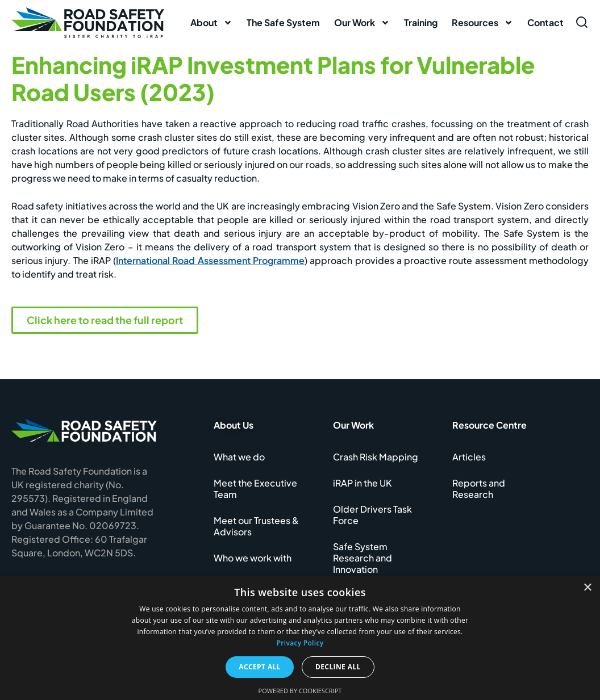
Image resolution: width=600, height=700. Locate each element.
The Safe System (283, 22)
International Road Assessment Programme (210, 260)
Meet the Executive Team (255, 489)
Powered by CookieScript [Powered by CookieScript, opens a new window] (300, 691)
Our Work (362, 23)
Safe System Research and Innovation (363, 558)
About (211, 23)
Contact (545, 22)
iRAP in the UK (363, 483)
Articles (469, 457)
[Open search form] (582, 22)
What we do (239, 457)
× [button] (587, 588)
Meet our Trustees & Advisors (256, 526)
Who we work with (253, 558)
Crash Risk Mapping (376, 457)
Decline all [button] (338, 667)
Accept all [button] (260, 667)
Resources (482, 23)
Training (421, 22)
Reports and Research (479, 489)
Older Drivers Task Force (372, 515)
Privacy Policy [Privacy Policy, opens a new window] (300, 643)
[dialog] (300, 638)
